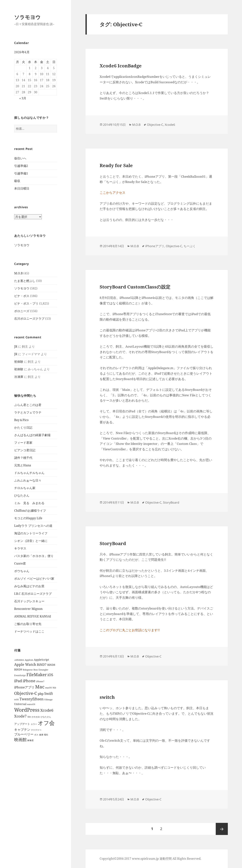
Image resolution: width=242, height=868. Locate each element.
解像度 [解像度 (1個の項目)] (31, 740)
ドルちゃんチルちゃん (29, 473)
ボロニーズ (22, 311)
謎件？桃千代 (23, 458)
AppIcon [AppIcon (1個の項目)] (29, 660)
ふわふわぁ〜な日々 (28, 480)
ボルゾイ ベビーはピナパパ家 (34, 579)
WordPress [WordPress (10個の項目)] (27, 710)
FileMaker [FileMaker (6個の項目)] (37, 675)
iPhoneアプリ (155, 246)
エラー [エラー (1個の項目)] (34, 724)
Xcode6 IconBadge (121, 66)
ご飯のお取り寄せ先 (28, 624)
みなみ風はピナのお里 (29, 586)
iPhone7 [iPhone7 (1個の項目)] (40, 681)
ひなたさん (22, 495)
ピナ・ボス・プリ (26, 303)
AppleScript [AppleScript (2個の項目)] (41, 660)
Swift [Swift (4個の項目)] (49, 693)
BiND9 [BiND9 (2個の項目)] (18, 669)
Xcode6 (170, 125)
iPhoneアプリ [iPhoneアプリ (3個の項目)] (24, 687)
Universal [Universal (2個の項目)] (20, 704)
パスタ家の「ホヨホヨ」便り (34, 556)
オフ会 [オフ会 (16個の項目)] (46, 723)
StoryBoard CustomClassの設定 (135, 287)
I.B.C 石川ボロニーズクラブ (33, 594)
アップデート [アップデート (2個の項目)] (22, 724)
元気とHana (23, 465)
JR (16, 346)
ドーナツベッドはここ (29, 631)
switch (107, 697)
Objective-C (155, 125)
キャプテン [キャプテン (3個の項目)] (22, 730)
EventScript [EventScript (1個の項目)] (20, 675)
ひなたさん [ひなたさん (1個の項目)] (46, 717)
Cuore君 (20, 563)
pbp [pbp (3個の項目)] (41, 694)
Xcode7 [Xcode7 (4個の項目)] (20, 716)
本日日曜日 (22, 188)
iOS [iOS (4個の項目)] (50, 675)
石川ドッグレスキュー (29, 601)
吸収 (17, 181)
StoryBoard (171, 502)
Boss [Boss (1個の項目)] (36, 670)
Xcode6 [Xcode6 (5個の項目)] (47, 710)
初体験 (19, 362)
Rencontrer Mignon (28, 609)
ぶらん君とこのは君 (28, 405)
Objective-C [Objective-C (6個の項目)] (26, 693)
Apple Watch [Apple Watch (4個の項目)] (25, 664)
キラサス (20, 548)
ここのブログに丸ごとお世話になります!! (130, 630)
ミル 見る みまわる (29, 503)
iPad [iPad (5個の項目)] (18, 681)
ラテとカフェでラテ (28, 412)
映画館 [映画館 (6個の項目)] (20, 740)
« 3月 (23, 98)
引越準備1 (21, 173)
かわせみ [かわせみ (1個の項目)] (36, 717)
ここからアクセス (112, 193)
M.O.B (18, 273)
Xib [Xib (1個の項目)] (29, 717)
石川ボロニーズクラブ (29, 319)
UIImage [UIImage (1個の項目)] (48, 700)
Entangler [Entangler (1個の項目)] (43, 670)
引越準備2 (21, 166)
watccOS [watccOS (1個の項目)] (31, 704)
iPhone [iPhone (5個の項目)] (29, 681)
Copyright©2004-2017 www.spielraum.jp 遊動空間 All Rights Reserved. (150, 859)
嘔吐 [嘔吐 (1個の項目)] (46, 735)
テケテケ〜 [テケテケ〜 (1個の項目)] (36, 730)
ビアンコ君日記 (25, 450)
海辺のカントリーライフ (31, 533)
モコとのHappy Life (28, 518)
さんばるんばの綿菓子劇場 (32, 435)
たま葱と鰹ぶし (25, 281)
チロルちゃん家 (25, 488)
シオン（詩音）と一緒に (31, 541)
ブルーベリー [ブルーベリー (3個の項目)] (24, 734)
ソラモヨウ (27, 17)
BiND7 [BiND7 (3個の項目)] (42, 665)
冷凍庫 (19, 377)
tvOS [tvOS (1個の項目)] (16, 700)
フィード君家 (23, 443)
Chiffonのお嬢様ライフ (30, 511)
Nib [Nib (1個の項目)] (54, 688)
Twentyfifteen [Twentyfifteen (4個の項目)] (31, 699)
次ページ (222, 829)
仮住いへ (20, 158)
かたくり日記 (23, 427)
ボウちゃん (22, 571)
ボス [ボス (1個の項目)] (36, 735)
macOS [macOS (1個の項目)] (48, 688)
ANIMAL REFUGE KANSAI (33, 616)
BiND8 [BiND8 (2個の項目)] (51, 665)
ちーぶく (190, 246)
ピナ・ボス (22, 296)
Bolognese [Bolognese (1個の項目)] (28, 670)
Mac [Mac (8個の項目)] (40, 687)
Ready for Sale (116, 165)
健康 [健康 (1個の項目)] (41, 735)
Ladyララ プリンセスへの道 (33, 526)
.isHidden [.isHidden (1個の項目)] (19, 660)
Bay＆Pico (21, 420)
